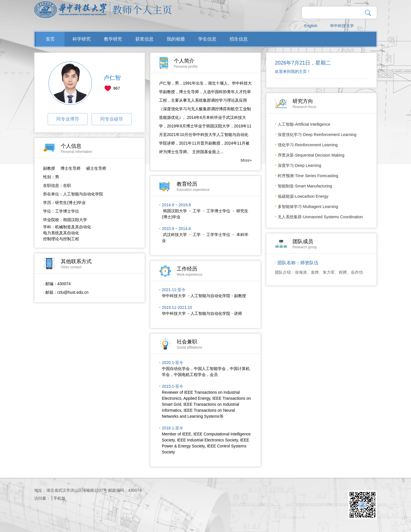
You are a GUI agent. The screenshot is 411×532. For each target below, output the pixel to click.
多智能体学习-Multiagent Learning (308, 207)
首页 (50, 39)
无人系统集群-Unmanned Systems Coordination (320, 217)
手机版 (59, 498)
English (311, 26)
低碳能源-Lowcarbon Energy (303, 196)
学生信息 (207, 39)
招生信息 (239, 39)
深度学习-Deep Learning (300, 165)
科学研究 (82, 39)
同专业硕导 (112, 119)
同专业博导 (68, 119)
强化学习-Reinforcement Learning (308, 145)
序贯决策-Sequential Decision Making (311, 155)
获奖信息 (144, 39)
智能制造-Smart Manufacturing (305, 186)
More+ (246, 160)
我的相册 (176, 39)
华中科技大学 (342, 26)
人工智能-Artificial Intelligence (304, 124)
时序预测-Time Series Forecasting (308, 176)
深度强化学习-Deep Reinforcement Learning (317, 135)
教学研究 (113, 39)
